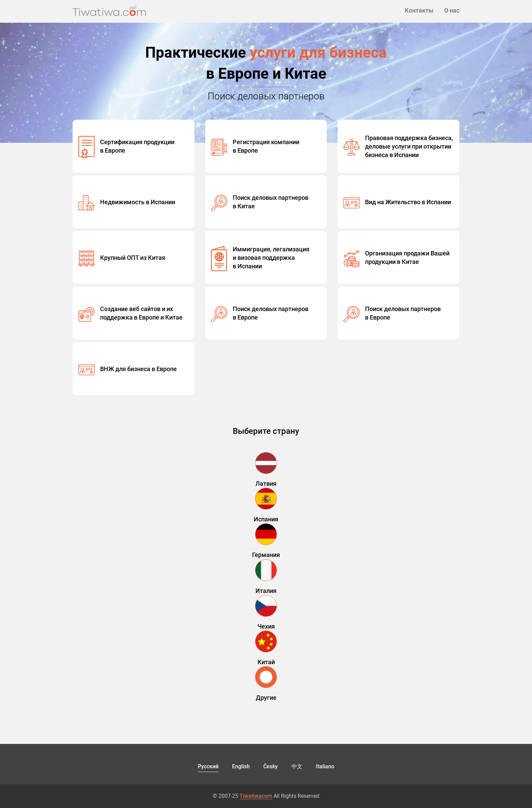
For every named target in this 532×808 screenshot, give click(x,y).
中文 (297, 766)
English (241, 766)
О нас (452, 10)
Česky (271, 766)
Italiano (325, 766)
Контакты (419, 10)
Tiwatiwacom (256, 796)
